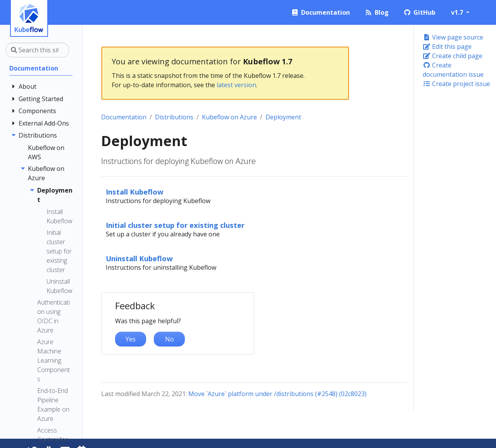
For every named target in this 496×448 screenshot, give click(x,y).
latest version (236, 85)
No (170, 339)
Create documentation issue (453, 70)
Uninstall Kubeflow (139, 258)
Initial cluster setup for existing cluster (175, 225)
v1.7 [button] (458, 12)
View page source (453, 37)
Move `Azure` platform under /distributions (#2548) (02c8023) (277, 394)
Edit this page (447, 47)
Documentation (124, 117)
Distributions (174, 117)
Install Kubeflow (135, 192)
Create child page (453, 56)
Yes (131, 339)
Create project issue (456, 84)
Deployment (283, 117)
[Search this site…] (37, 50)
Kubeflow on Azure (229, 117)
